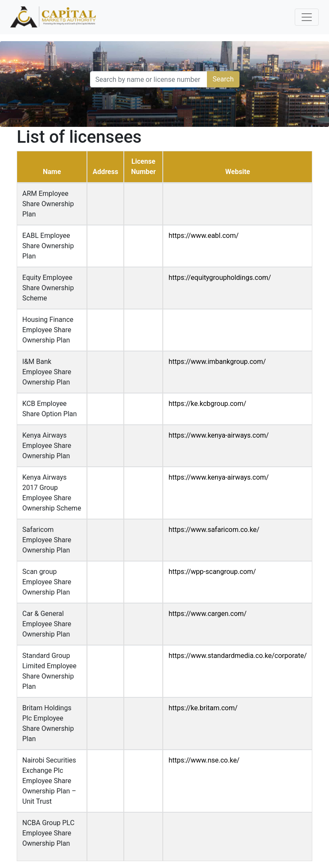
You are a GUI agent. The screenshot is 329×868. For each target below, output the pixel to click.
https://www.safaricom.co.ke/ (214, 530)
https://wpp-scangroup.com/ (212, 572)
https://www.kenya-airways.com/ (218, 435)
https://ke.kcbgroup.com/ (207, 404)
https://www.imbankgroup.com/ (217, 362)
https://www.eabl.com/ (203, 236)
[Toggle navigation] (307, 17)
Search (223, 79)
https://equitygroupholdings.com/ (220, 278)
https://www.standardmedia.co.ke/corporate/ (238, 656)
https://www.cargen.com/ (207, 614)
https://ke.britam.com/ (203, 708)
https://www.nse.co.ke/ (204, 760)
